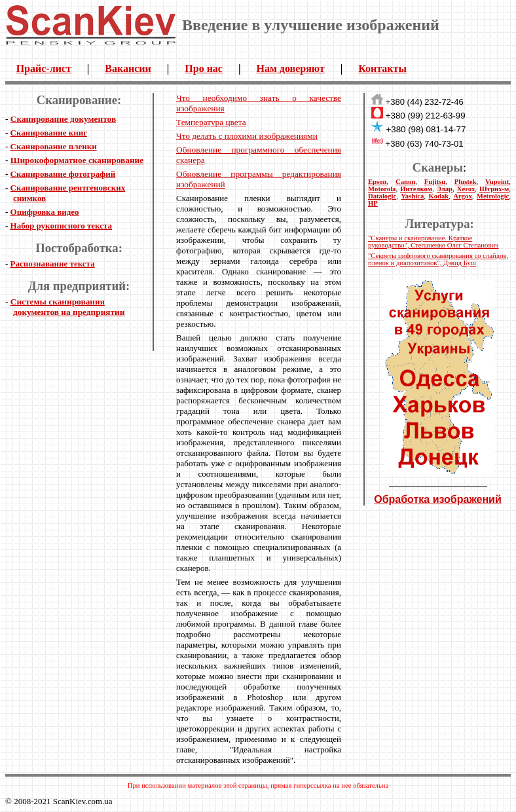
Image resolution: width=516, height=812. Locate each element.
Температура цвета (211, 122)
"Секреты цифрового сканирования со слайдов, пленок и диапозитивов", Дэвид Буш (438, 259)
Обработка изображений (438, 499)
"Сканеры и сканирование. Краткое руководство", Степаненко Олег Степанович (433, 242)
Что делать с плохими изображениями (247, 136)
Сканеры (438, 167)
